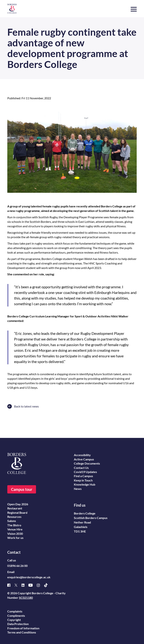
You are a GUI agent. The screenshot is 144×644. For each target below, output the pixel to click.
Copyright (14, 620)
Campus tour (22, 489)
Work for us (15, 538)
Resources (14, 517)
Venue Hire (15, 529)
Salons (12, 521)
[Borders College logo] (12, 9)
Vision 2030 (15, 534)
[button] (134, 7)
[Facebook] (11, 585)
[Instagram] (40, 585)
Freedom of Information (23, 628)
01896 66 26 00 (17, 566)
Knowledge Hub (85, 484)
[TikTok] (48, 585)
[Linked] (25, 585)
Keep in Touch (83, 480)
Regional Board (17, 513)
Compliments (16, 616)
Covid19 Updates (85, 472)
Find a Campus (83, 476)
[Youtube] (32, 585)
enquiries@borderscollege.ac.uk (29, 577)
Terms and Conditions (22, 632)
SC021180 (26, 598)
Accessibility (82, 455)
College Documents (87, 463)
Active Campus (84, 459)
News (78, 489)
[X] (18, 585)
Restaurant (15, 508)
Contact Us (81, 468)
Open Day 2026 (18, 504)
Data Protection (18, 624)
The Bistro (14, 525)
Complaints (15, 611)
